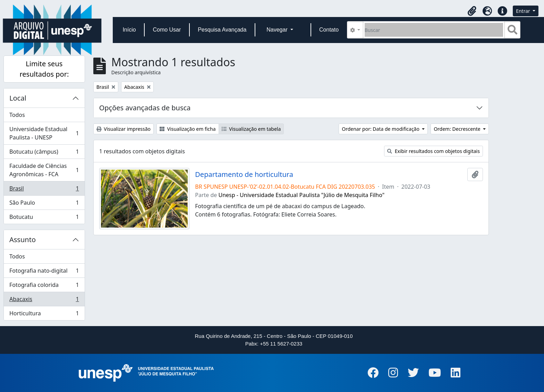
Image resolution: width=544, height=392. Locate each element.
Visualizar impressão (124, 129)
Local (18, 98)
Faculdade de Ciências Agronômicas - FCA (44, 170)
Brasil (44, 190)
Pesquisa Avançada (222, 30)
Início (129, 30)
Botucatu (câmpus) (44, 153)
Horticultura (44, 315)
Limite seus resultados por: (44, 69)
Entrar (524, 11)
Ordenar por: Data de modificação (381, 129)
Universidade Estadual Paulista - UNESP (44, 133)
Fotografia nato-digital (44, 272)
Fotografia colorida (44, 286)
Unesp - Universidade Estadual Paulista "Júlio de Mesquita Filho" (302, 195)
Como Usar (167, 30)
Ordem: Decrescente (458, 129)
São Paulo (44, 204)
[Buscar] (434, 30)
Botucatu (44, 218)
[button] (472, 11)
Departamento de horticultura (244, 174)
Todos (17, 115)
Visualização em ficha (188, 129)
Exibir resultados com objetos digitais (433, 151)
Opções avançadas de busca (145, 108)
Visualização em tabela (251, 129)
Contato (329, 30)
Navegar (278, 30)
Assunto (23, 240)
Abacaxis (44, 301)
